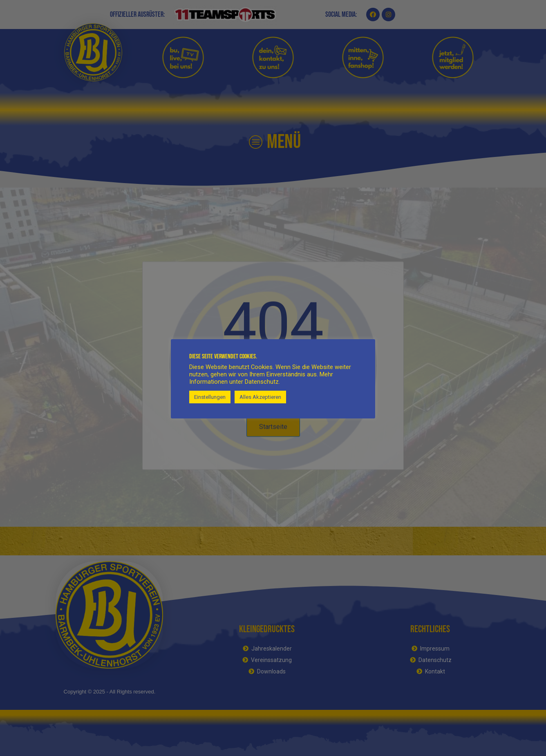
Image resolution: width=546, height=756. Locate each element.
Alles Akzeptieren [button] (260, 397)
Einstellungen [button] (210, 397)
